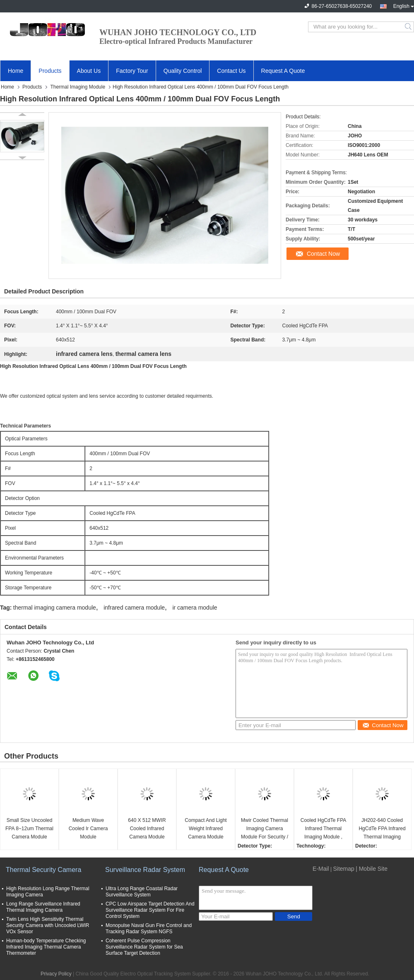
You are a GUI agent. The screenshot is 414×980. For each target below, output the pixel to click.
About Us (89, 71)
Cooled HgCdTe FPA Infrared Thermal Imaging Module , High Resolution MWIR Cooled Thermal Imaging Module (324, 829)
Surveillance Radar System (145, 870)
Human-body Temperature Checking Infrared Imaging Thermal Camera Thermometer (46, 947)
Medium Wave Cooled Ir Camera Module (88, 829)
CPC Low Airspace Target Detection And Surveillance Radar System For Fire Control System (150, 910)
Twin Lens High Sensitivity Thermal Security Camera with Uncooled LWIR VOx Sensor (48, 925)
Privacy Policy (56, 974)
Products (50, 71)
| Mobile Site (372, 869)
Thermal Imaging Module (78, 87)
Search (409, 27)
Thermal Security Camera (43, 870)
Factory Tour (132, 71)
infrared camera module (134, 608)
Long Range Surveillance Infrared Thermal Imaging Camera (43, 907)
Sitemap (343, 869)
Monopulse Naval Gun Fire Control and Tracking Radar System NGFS (149, 928)
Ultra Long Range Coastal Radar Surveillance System (142, 892)
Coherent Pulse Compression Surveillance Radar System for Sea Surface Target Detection (144, 947)
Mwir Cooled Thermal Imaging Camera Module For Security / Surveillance (265, 829)
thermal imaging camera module (55, 608)
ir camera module (195, 608)
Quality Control (183, 71)
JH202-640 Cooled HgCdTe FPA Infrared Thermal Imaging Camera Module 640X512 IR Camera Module (382, 829)
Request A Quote (283, 71)
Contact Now (323, 254)
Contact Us (231, 71)
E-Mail (321, 869)
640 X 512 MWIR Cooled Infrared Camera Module (147, 829)
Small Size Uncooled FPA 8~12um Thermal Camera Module (29, 829)
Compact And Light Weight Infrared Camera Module (206, 829)
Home (16, 71)
